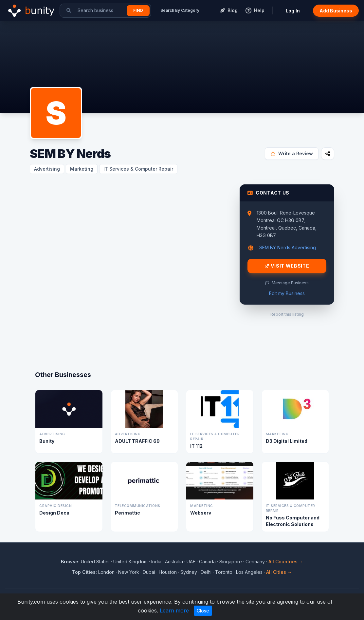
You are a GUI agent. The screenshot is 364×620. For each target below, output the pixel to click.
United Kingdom (130, 562)
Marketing (82, 169)
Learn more (174, 611)
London (106, 572)
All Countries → (286, 562)
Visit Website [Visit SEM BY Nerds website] (287, 266)
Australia (174, 562)
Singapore (231, 562)
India (156, 562)
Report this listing (287, 314)
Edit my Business (287, 293)
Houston (168, 572)
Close (203, 611)
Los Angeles (249, 572)
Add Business (336, 11)
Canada (207, 562)
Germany (255, 562)
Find (138, 10)
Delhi (206, 572)
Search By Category (180, 10)
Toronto (224, 572)
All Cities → (279, 572)
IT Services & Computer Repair (138, 169)
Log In (293, 11)
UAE (191, 562)
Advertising (47, 169)
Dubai (149, 572)
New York (129, 572)
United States (95, 562)
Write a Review (292, 153)
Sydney (189, 572)
